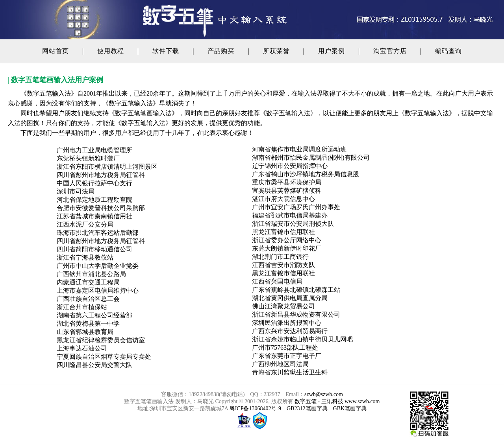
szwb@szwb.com (324, 394)
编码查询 (448, 51)
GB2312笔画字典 (307, 408)
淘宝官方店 (390, 51)
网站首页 (56, 51)
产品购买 (221, 51)
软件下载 (166, 51)
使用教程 (111, 51)
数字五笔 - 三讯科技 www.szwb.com (337, 401)
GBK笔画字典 (350, 408)
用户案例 (332, 51)
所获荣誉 (276, 51)
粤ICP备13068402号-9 (255, 408)
